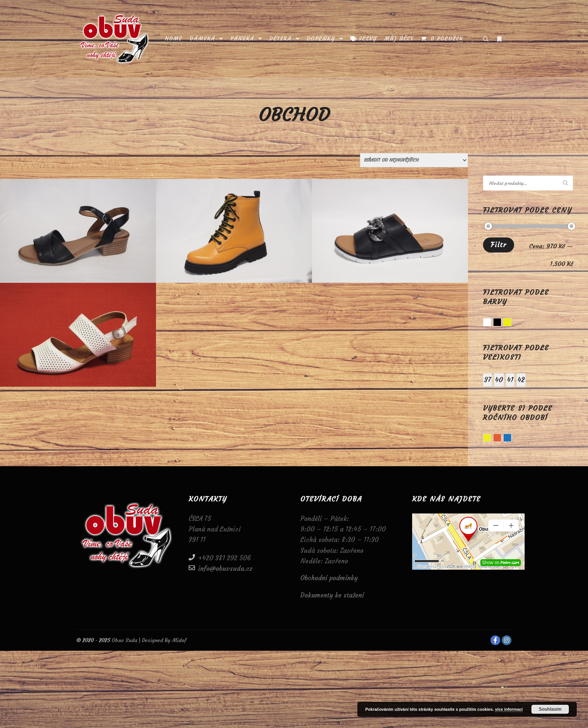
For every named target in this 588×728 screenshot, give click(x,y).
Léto (491, 438)
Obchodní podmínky (329, 578)
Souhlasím (550, 709)
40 (499, 380)
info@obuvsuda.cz (220, 568)
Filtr (499, 245)
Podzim (501, 438)
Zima (511, 438)
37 (487, 380)
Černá (501, 323)
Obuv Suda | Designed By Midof (148, 640)
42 (521, 380)
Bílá (491, 323)
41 (510, 380)
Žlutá (511, 323)
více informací (509, 709)
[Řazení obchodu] (414, 160)
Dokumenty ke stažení (332, 595)
